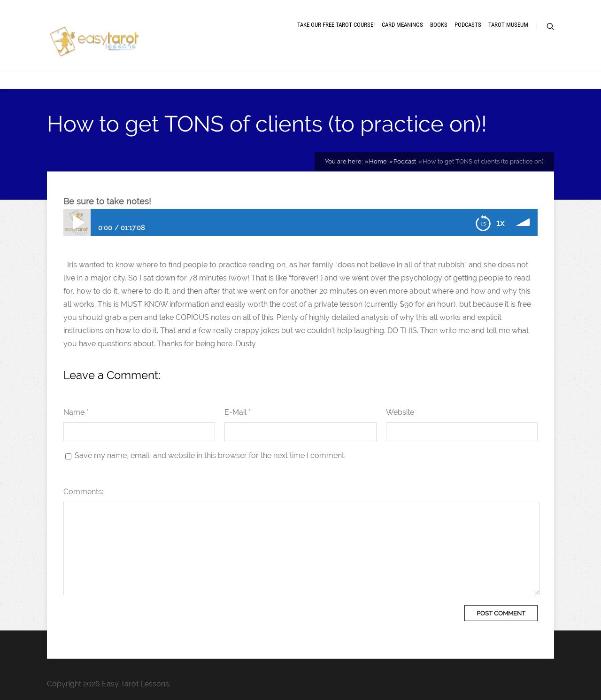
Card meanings (402, 25)
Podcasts (468, 25)
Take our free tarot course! (336, 25)
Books (439, 25)
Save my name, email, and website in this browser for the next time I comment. (210, 455)
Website (400, 412)
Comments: (83, 492)
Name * (76, 412)
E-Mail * (238, 412)
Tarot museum (508, 25)
